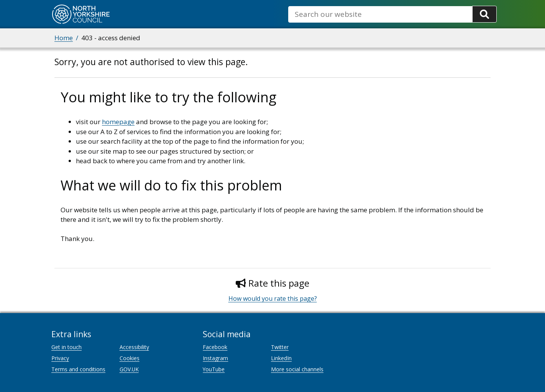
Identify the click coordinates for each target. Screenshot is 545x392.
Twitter (280, 347)
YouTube (214, 369)
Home (64, 38)
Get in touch (66, 347)
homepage (118, 122)
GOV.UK (129, 369)
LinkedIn (281, 358)
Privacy (60, 358)
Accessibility (134, 347)
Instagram (215, 358)
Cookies (130, 358)
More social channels (297, 369)
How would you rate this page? (273, 299)
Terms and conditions (78, 369)
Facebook (215, 347)
